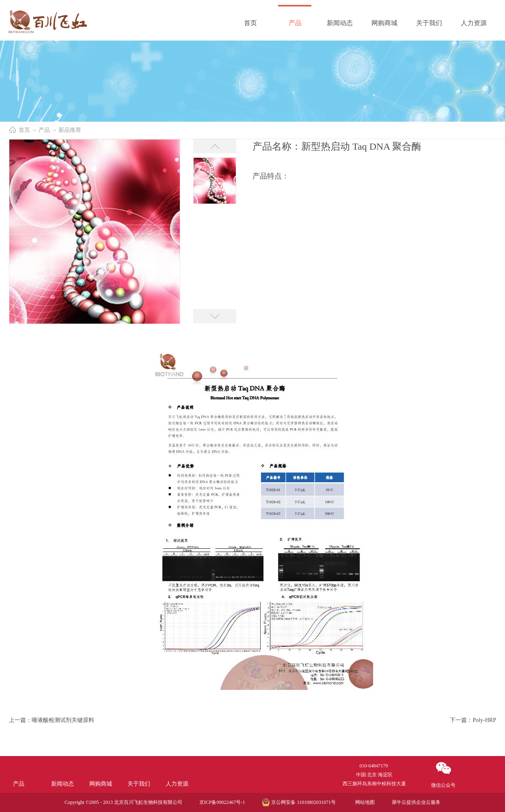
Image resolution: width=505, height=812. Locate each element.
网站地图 (364, 802)
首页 (250, 23)
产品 (44, 130)
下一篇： (473, 720)
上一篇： (52, 720)
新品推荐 (70, 130)
